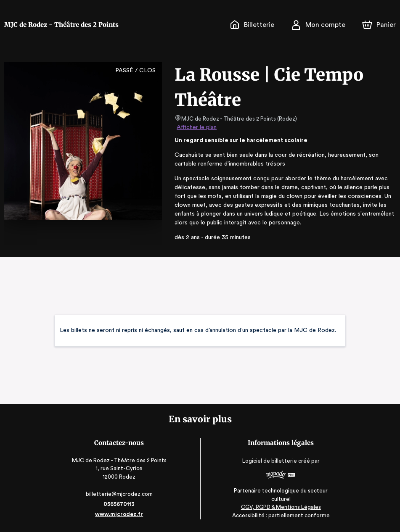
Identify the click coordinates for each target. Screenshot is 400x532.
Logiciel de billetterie (269, 464)
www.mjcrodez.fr (120, 514)
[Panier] (379, 25)
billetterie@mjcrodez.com (120, 494)
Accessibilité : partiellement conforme (280, 515)
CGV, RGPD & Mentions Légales (280, 507)
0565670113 (120, 504)
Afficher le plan (196, 127)
